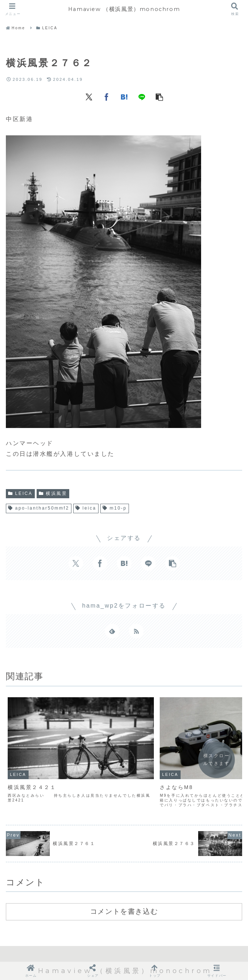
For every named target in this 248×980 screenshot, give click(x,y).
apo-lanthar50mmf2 (39, 508)
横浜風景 (53, 493)
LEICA (20, 493)
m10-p (115, 508)
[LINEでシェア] (142, 97)
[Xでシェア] (89, 97)
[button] (159, 97)
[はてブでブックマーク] (124, 97)
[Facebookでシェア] (107, 97)
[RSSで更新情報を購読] (136, 631)
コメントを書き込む (124, 878)
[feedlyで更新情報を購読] (112, 631)
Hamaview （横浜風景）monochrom (124, 9)
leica (86, 508)
